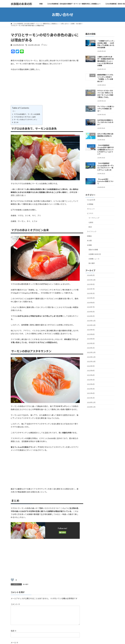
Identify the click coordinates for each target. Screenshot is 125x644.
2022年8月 (91, 371)
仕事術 (91, 222)
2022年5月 (91, 380)
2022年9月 (91, 366)
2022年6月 (91, 375)
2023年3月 (91, 343)
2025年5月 (91, 294)
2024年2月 (91, 316)
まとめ (16, 122)
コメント (15, 604)
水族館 (89, 245)
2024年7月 (91, 307)
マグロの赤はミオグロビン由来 (24, 117)
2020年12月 (91, 402)
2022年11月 (91, 357)
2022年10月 (91, 362)
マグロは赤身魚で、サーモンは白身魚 (27, 114)
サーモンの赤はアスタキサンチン (25, 120)
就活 (90, 227)
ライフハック (92, 231)
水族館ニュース (94, 259)
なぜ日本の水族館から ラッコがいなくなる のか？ (105, 122)
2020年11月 (91, 407)
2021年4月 (91, 393)
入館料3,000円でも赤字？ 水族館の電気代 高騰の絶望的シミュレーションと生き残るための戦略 (105, 61)
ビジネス (90, 213)
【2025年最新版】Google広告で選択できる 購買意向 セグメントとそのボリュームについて (106, 150)
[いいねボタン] (12, 580)
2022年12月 (91, 352)
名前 (14, 634)
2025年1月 (91, 298)
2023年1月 (91, 348)
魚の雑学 (26, 584)
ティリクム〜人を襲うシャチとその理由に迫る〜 (106, 109)
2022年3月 (91, 389)
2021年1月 (91, 398)
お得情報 (90, 204)
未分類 (89, 241)
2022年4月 (91, 384)
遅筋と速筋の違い (18, 195)
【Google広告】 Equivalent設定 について (105, 181)
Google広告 (91, 200)
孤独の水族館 (93, 250)
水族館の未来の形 (95, 254)
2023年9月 (91, 330)
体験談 (89, 236)
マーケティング (94, 218)
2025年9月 (91, 284)
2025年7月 (91, 289)
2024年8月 (91, 303)
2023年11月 (91, 321)
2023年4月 (91, 339)
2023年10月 (91, 325)
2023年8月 (91, 334)
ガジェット (91, 209)
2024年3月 (91, 312)
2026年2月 (91, 275)
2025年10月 (91, 280)
